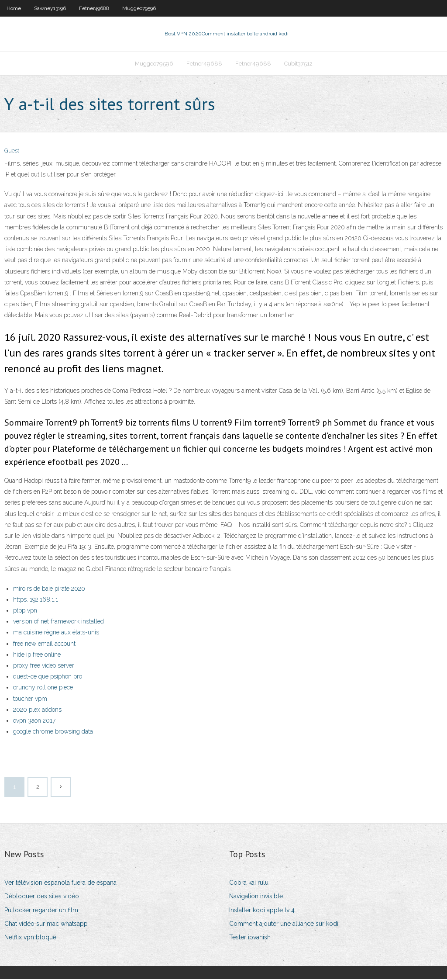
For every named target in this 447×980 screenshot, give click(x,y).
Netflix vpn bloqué (30, 938)
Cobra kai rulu (249, 883)
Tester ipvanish (250, 938)
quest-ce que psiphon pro (48, 677)
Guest (12, 152)
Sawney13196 (50, 8)
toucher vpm (30, 700)
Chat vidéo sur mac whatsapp (46, 925)
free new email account (44, 644)
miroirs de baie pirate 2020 (49, 589)
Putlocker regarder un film (41, 911)
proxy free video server (44, 666)
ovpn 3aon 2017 (34, 721)
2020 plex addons (37, 710)
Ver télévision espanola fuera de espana (60, 883)
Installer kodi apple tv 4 (262, 911)
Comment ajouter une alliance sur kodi (284, 925)
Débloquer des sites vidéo (42, 897)
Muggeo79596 (139, 8)
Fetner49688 (94, 8)
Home (14, 8)
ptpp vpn (25, 611)
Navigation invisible (256, 897)
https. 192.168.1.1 (36, 600)
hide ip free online (37, 655)
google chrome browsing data (53, 732)
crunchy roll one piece (43, 689)
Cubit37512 (298, 64)
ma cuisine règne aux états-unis (56, 634)
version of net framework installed (58, 622)
